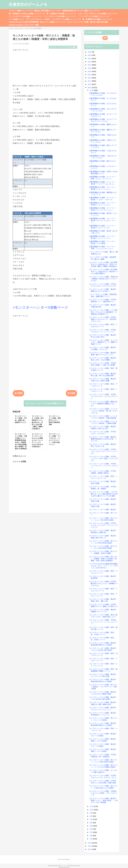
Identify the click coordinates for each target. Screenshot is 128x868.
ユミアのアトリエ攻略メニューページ (67, 19)
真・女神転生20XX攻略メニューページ (97, 19)
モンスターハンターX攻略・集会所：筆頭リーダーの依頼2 (103, 740)
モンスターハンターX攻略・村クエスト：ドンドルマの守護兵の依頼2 (103, 766)
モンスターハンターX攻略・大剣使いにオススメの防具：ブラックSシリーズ (103, 793)
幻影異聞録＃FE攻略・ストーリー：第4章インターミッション (103, 204)
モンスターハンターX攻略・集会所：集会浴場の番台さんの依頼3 (103, 644)
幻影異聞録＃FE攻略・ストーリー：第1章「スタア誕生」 (103, 242)
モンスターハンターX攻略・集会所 (102, 510)
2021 (90, 68)
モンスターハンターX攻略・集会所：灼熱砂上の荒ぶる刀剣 (103, 427)
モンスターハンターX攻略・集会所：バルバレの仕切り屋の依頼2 (103, 649)
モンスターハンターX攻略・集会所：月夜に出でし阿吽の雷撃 (103, 380)
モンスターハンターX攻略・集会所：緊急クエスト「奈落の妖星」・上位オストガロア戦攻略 (104, 800)
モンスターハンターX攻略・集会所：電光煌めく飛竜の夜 (103, 531)
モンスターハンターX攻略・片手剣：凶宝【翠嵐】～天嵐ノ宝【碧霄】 (103, 364)
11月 (92, 806)
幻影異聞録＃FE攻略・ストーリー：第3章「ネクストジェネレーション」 (103, 221)
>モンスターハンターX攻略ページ (40, 307)
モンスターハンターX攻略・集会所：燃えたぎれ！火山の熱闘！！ (103, 359)
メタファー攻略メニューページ (21, 11)
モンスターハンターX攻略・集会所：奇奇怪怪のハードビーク (103, 714)
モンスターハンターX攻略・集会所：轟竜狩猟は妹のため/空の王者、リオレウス (103, 439)
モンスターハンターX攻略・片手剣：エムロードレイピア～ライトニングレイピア (104, 525)
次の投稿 (18, 393)
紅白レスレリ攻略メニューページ (53, 22)
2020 (90, 71)
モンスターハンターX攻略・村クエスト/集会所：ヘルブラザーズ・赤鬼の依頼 (103, 687)
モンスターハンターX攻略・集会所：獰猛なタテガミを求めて (103, 290)
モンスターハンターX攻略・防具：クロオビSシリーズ (103, 325)
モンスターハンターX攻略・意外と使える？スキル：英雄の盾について (103, 616)
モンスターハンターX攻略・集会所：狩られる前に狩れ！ (103, 336)
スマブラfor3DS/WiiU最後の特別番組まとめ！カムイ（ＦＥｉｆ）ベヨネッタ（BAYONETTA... (104, 566)
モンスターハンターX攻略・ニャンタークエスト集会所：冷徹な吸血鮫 (103, 417)
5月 (91, 826)
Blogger (67, 859)
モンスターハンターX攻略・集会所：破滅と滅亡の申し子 (103, 537)
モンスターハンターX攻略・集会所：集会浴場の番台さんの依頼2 (103, 680)
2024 (90, 58)
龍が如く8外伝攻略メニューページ (47, 11)
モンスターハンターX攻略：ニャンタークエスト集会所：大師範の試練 (103, 422)
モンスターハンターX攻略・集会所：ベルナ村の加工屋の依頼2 (103, 698)
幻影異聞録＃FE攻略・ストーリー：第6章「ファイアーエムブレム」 (103, 183)
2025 (90, 55)
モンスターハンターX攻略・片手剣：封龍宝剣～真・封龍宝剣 (103, 756)
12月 (92, 90)
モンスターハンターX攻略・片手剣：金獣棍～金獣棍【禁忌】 (103, 472)
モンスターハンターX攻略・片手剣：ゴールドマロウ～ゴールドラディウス (104, 396)
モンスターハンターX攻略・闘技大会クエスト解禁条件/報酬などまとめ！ (103, 404)
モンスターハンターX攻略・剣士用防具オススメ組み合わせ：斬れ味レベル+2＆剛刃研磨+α (104, 271)
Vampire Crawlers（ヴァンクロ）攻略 (24, 25)
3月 (91, 832)
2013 (90, 846)
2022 (90, 65)
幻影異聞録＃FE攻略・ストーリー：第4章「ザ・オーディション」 (103, 209)
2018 (90, 78)
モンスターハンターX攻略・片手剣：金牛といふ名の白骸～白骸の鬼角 (103, 782)
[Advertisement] (45, 67)
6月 (91, 823)
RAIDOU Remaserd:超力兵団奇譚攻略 (24, 22)
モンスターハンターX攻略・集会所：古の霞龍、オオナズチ (103, 348)
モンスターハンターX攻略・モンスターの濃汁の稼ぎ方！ (103, 771)
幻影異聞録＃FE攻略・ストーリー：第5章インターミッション (103, 188)
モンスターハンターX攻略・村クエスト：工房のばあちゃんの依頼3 (103, 787)
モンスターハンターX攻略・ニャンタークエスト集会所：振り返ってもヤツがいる (104, 411)
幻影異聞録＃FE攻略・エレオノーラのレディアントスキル (103, 120)
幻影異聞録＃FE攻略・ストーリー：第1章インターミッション (103, 237)
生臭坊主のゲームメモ (28, 4)
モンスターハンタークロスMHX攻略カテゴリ (45, 403)
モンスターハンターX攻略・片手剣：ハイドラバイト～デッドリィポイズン (104, 466)
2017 (90, 81)
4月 (91, 829)
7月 (91, 819)
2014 (90, 843)
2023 (90, 62)
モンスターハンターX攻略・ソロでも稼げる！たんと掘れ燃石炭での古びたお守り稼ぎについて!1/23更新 (104, 494)
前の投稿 (71, 393)
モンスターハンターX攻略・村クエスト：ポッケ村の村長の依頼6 (103, 547)
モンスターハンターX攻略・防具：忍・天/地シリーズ (102, 633)
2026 (90, 52)
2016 (90, 84)
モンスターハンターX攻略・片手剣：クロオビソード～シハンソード (103, 331)
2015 (90, 88)
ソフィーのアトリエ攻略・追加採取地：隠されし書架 (103, 258)
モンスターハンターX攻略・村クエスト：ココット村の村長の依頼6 (103, 519)
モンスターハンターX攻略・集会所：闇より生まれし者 (103, 445)
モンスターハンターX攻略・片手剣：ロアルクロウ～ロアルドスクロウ (103, 285)
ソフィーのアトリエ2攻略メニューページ (94, 16)
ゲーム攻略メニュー (17, 19)
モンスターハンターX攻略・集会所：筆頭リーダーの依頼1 (103, 750)
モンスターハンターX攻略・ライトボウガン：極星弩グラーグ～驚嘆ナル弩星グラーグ (104, 342)
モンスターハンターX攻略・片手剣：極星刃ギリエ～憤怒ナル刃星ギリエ (104, 605)
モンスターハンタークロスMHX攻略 (63, 47)
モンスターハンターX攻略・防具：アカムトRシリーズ (103, 590)
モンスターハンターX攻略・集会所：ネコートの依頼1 (103, 745)
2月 (91, 836)
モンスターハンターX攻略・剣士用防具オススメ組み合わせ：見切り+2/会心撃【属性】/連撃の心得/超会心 (103, 264)
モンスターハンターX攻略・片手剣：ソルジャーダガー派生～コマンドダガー (104, 459)
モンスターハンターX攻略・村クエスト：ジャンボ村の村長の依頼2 (103, 761)
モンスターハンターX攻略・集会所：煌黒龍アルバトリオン (103, 611)
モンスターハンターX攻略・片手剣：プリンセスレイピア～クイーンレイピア (104, 451)
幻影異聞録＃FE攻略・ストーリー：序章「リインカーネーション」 (103, 248)
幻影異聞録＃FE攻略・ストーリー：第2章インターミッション (103, 227)
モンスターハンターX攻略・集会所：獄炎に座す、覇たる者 (103, 600)
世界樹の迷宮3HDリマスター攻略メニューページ (81, 11)
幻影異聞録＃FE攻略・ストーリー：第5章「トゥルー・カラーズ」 (103, 199)
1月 (91, 839)
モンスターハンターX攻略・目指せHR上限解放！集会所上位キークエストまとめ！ (104, 279)
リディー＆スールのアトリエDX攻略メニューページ (98, 14)
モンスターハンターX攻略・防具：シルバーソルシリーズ (103, 477)
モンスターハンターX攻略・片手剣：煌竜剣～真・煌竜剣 (103, 488)
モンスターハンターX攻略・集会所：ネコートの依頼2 (103, 735)
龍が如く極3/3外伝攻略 (99, 22)
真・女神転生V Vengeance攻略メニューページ (27, 14)
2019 (90, 75)
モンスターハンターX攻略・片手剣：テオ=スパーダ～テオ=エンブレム (103, 777)
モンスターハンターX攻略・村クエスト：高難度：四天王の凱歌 (103, 552)
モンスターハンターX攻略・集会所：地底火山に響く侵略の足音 (103, 703)
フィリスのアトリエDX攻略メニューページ (25, 16)
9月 (91, 813)
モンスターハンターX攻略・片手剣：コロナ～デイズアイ (103, 433)
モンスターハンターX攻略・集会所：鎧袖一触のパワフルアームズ (103, 354)
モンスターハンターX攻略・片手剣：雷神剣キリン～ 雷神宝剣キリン (103, 301)
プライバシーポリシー (34, 19)
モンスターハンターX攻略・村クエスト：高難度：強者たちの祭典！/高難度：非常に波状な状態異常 (103, 559)
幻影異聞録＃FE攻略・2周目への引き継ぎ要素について (103, 173)
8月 (91, 816)
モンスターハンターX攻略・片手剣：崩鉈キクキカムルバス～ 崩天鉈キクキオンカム (103, 319)
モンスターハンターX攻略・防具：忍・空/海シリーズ (102, 639)
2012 (90, 849)
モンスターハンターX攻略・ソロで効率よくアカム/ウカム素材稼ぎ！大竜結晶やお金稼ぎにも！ (103, 312)
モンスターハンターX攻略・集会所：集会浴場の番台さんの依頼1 (103, 724)
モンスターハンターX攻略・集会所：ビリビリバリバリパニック (103, 709)
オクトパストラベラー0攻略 (78, 22)
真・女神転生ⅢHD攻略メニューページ (61, 14)
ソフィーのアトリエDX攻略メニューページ (60, 16)
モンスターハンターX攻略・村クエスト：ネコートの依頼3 (103, 719)
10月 (92, 810)
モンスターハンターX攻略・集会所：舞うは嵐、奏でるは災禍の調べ (103, 375)
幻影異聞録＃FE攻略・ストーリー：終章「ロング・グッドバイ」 (103, 178)
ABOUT (47, 19)
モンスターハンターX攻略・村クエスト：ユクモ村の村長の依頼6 (103, 542)
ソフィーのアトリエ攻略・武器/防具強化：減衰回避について (103, 295)
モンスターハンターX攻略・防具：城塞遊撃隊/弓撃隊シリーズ (103, 670)
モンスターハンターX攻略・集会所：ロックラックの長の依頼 (103, 675)
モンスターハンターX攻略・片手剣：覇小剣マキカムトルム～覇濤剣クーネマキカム (104, 583)
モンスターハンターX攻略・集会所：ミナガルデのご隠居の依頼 (103, 693)
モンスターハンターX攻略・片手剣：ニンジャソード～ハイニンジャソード (104, 622)
